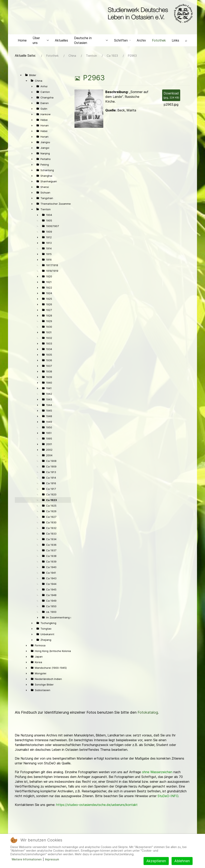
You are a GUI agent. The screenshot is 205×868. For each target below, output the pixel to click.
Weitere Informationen (27, 859)
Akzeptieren (156, 861)
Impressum (52, 859)
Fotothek (159, 41)
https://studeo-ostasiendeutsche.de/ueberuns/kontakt (97, 806)
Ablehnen (182, 861)
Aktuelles (61, 41)
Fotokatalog (148, 713)
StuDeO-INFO (168, 797)
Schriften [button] (122, 41)
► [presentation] (32, 87)
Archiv (141, 41)
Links (175, 41)
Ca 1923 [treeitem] (51, 501)
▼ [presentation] (21, 76)
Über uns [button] (41, 41)
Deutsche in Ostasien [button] (91, 41)
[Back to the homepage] (149, 14)
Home (22, 41)
